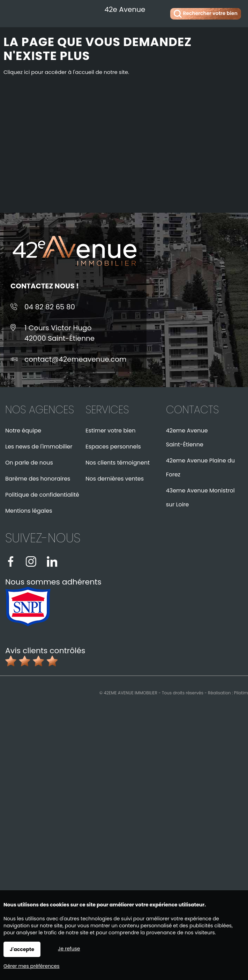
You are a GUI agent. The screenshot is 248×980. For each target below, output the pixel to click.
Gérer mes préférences (32, 966)
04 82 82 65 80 (50, 307)
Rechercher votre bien (206, 14)
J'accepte (22, 949)
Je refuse (69, 949)
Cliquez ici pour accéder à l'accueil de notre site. (66, 72)
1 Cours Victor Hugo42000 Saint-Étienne (59, 333)
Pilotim (241, 693)
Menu (13, 12)
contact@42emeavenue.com (76, 359)
